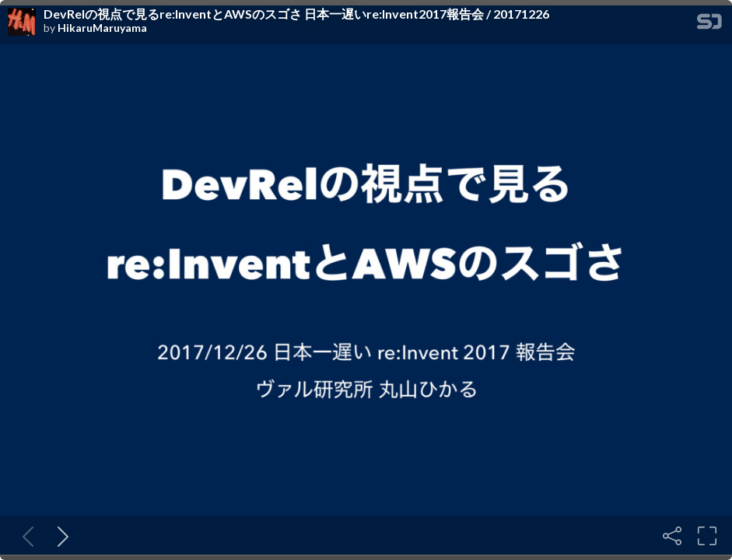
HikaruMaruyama (102, 28)
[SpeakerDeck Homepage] (709, 24)
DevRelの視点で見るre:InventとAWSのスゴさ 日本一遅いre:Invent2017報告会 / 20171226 (296, 14)
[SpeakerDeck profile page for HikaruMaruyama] (22, 23)
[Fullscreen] (707, 536)
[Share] (672, 536)
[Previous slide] (25, 536)
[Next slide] (60, 536)
